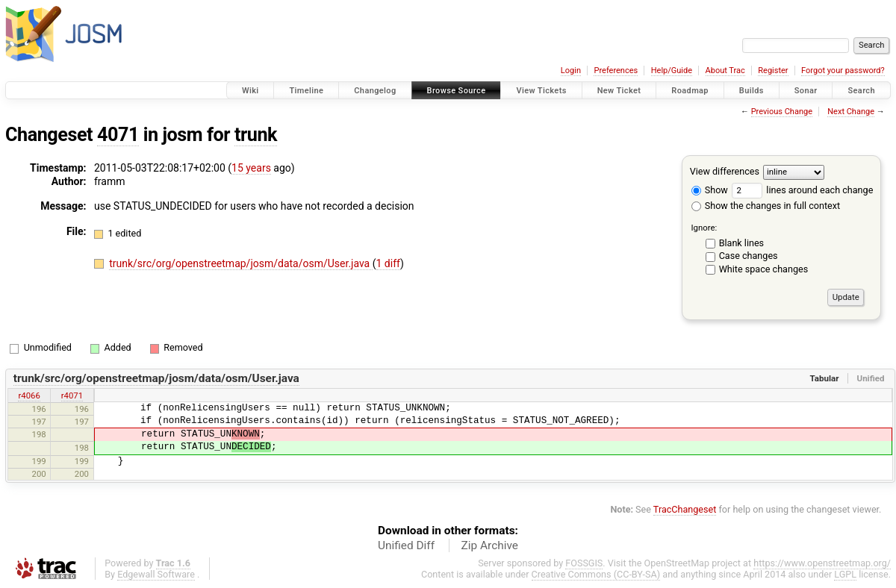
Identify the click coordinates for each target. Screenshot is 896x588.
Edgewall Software (156, 574)
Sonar (806, 91)
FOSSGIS (584, 563)
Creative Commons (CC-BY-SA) (596, 574)
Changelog (375, 91)
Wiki (251, 91)
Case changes (749, 256)
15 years (251, 168)
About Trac (725, 71)
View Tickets (541, 91)
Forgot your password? (843, 71)
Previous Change (782, 112)
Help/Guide (672, 71)
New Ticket (619, 91)
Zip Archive (490, 545)
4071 (118, 135)
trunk (256, 135)
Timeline (306, 91)
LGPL (845, 574)
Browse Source (457, 91)
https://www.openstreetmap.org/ (822, 563)
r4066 (29, 395)
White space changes (764, 269)
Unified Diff (406, 545)
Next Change (851, 112)
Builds (752, 91)
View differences (725, 171)
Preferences (616, 71)
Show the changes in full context (766, 206)
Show (710, 190)
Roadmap (690, 91)
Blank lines (741, 243)
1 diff (389, 263)
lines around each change (802, 190)
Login (571, 71)
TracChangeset (685, 509)
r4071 (72, 395)
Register (773, 71)
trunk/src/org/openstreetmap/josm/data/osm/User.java (241, 263)
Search (861, 91)
